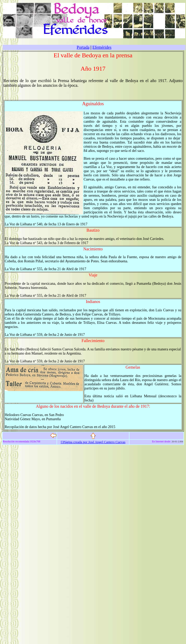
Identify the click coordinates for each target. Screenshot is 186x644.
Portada (83, 47)
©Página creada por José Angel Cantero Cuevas (93, 442)
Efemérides (102, 47)
